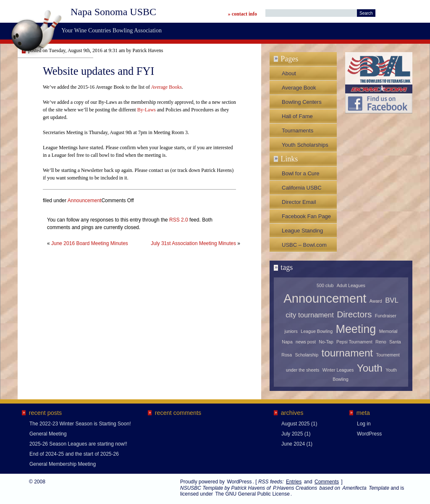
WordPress (369, 434)
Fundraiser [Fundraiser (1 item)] (386, 316)
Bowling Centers (302, 102)
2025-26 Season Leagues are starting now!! (78, 444)
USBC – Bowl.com (304, 245)
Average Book (299, 88)
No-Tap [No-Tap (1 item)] (326, 342)
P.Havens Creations (295, 488)
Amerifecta (354, 488)
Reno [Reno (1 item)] (381, 342)
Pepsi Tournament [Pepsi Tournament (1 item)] (354, 342)
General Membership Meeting (63, 464)
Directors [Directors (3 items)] (354, 314)
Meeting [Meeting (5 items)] (356, 329)
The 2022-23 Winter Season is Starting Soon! (80, 424)
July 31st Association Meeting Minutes (193, 243)
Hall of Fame (297, 116)
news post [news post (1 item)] (306, 342)
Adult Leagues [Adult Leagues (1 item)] (351, 285)
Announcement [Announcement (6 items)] (325, 298)
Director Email (299, 202)
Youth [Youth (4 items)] (370, 368)
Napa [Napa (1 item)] (287, 342)
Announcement (85, 201)
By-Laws (147, 110)
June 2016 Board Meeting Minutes (90, 243)
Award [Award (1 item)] (376, 301)
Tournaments (298, 131)
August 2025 (295, 424)
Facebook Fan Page (306, 216)
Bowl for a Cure (301, 173)
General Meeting (48, 434)
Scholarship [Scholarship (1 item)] (307, 355)
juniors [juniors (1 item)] (291, 331)
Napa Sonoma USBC (113, 12)
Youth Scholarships (305, 145)
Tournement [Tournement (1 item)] (388, 355)
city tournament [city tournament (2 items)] (310, 315)
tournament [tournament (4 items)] (347, 353)
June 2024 (293, 444)
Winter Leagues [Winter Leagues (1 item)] (338, 370)
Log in (364, 424)
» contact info (243, 14)
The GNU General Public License (252, 494)
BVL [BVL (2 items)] (392, 300)
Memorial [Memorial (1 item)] (388, 331)
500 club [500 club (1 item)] (325, 285)
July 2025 (292, 434)
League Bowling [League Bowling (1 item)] (317, 331)
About (289, 73)
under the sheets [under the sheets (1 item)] (303, 370)
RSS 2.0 (179, 220)
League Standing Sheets (302, 232)
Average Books (166, 87)
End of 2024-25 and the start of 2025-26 (74, 454)
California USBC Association (302, 190)
